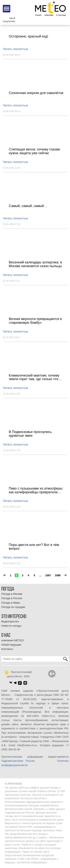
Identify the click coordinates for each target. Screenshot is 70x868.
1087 (48, 575)
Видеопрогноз (10, 621)
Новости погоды (11, 626)
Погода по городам (13, 607)
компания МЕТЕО (13, 640)
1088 (58, 575)
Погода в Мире (11, 603)
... (40, 575)
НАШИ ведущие (11, 645)
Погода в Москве (12, 594)
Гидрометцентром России (18, 761)
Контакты (7, 649)
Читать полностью (15, 49)
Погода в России (12, 598)
